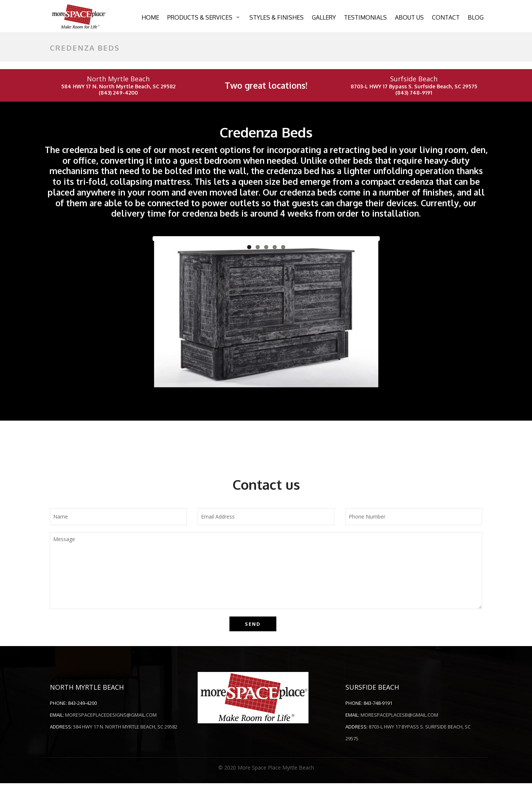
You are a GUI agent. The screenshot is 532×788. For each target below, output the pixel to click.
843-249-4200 (82, 708)
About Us (409, 17)
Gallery (324, 17)
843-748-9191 (378, 708)
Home (150, 17)
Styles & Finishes (277, 17)
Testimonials (365, 17)
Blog (476, 17)
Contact (446, 17)
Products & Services (200, 17)
